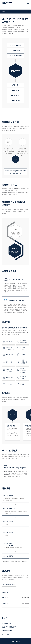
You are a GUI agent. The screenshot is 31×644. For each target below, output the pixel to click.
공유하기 (29, 7)
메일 (7, 600)
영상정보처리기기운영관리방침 (10, 627)
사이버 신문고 (5, 634)
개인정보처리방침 (6, 623)
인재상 (3, 11)
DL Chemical (7, 3)
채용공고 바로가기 (8, 589)
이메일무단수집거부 (7, 630)
